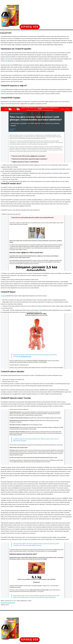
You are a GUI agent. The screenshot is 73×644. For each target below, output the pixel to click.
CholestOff (8, 59)
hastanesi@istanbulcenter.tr (8, 603)
